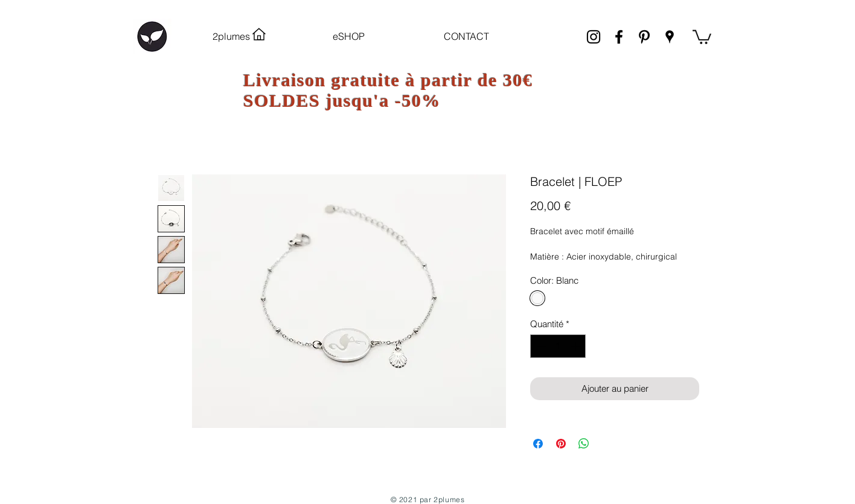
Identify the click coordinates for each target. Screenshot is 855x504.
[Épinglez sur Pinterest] (561, 444)
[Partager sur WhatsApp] (584, 444)
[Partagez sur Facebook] (538, 444)
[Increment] (576, 346)
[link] (702, 36)
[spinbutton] (558, 346)
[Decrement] (540, 346)
